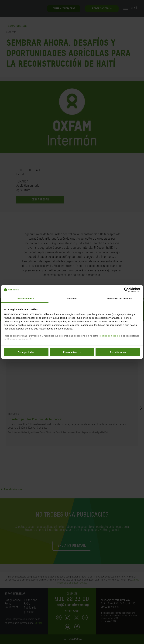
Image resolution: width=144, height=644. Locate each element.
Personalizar (72, 352)
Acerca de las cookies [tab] (119, 299)
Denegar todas (26, 352)
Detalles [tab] (72, 299)
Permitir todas (118, 352)
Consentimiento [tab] (25, 299)
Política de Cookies (110, 336)
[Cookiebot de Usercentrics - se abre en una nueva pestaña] (126, 290)
